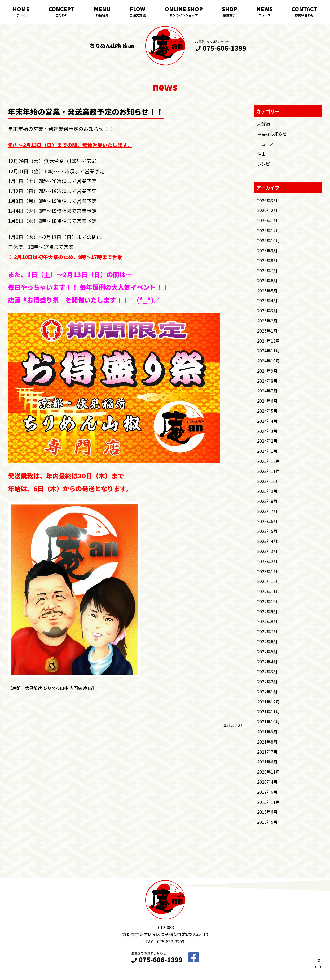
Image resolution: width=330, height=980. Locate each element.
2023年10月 (269, 481)
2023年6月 (267, 521)
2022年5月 (267, 651)
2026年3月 (267, 200)
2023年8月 (267, 501)
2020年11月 (269, 772)
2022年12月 (269, 581)
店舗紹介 (230, 15)
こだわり (61, 15)
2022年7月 (267, 631)
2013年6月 (267, 812)
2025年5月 (267, 291)
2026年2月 (267, 210)
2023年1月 (267, 571)
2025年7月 (267, 270)
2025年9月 (267, 251)
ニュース (264, 15)
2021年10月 (269, 722)
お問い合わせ (304, 15)
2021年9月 (267, 732)
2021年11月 (269, 711)
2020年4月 (267, 782)
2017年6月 (267, 792)
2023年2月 (267, 561)
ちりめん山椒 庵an (112, 46)
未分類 (263, 124)
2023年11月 (269, 471)
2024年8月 (267, 381)
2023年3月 (267, 551)
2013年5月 (267, 822)
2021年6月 (267, 762)
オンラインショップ (184, 15)
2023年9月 (267, 491)
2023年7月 (267, 511)
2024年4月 (267, 421)
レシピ (263, 164)
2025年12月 (269, 230)
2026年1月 (267, 220)
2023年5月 (267, 531)
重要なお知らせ (272, 134)
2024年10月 (269, 361)
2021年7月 (267, 752)
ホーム (21, 15)
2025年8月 (267, 260)
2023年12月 (269, 461)
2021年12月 (269, 702)
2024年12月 (269, 341)
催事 (261, 154)
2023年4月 (267, 541)
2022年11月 (269, 591)
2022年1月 (267, 692)
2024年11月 (269, 351)
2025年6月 (267, 280)
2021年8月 (267, 742)
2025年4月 (267, 300)
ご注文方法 (138, 15)
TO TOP (319, 963)
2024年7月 (267, 391)
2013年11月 (269, 802)
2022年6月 (267, 641)
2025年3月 (267, 310)
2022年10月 (269, 601)
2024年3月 (267, 431)
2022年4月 (267, 662)
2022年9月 (267, 611)
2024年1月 (267, 451)
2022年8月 (267, 621)
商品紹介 (102, 15)
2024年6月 (267, 401)
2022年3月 (267, 671)
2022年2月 (267, 681)
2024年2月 (267, 441)
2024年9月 (267, 371)
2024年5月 (267, 411)
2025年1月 (267, 331)
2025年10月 (269, 240)
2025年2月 (267, 321)
